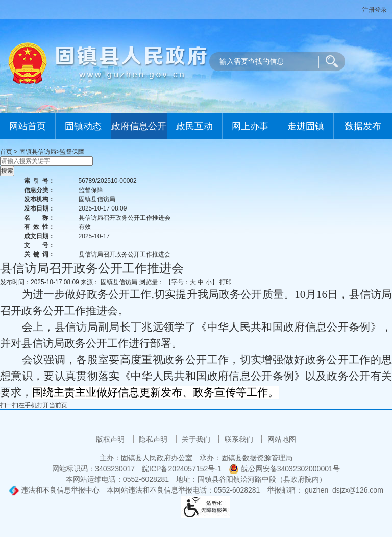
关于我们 (197, 439)
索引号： (39, 181)
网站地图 (282, 439)
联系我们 (240, 439)
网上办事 (250, 126)
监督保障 (72, 152)
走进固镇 (306, 126)
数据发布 (363, 126)
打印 (226, 282)
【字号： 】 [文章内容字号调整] (192, 282)
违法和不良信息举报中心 (54, 490)
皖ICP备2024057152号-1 (182, 469)
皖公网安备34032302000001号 (284, 469)
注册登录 (375, 10)
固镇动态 (83, 126)
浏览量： (152, 282)
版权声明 (111, 439)
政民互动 (194, 126)
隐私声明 (154, 439)
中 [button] (201, 282)
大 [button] (193, 282)
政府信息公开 (139, 126)
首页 (6, 152)
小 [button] (209, 282)
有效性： (39, 227)
